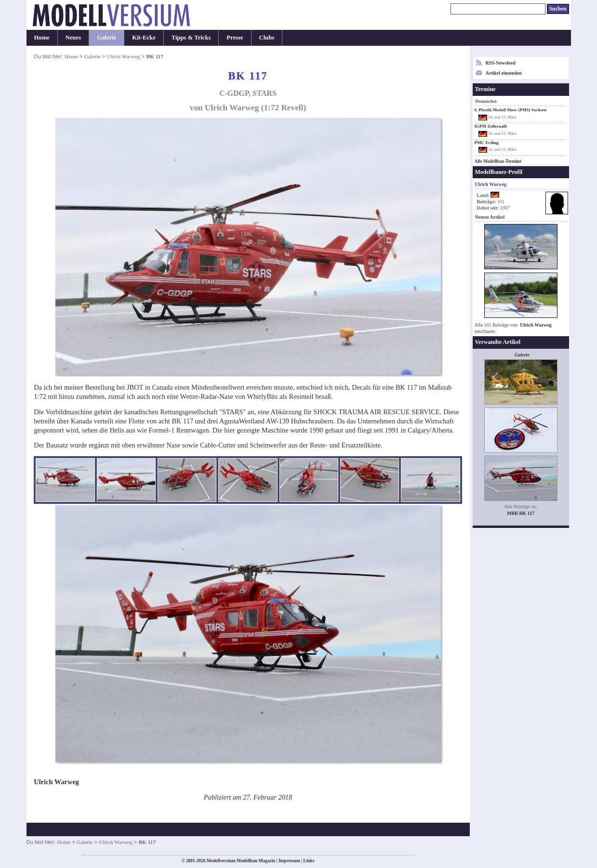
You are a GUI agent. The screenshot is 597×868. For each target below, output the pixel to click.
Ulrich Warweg (123, 56)
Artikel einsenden (504, 73)
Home (42, 38)
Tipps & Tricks (191, 38)
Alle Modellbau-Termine (498, 161)
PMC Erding (487, 143)
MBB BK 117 (521, 513)
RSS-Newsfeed (501, 63)
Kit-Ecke (144, 38)
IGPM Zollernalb (491, 126)
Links (309, 861)
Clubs (267, 38)
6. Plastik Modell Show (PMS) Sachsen (511, 110)
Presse (235, 38)
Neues (73, 38)
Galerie (106, 38)
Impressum (289, 861)
